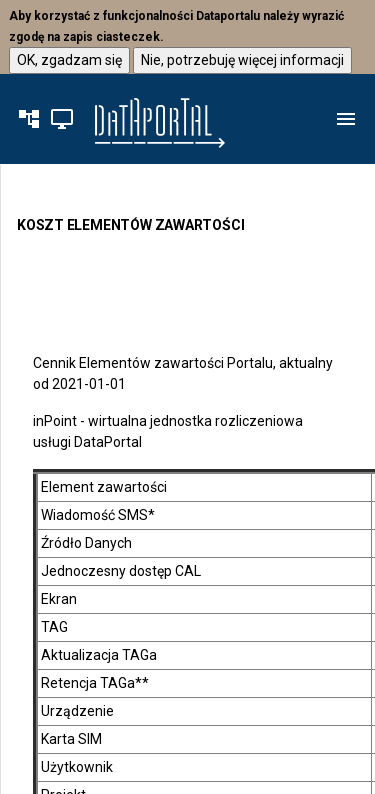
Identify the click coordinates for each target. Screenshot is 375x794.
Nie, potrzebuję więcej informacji (242, 59)
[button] (29, 119)
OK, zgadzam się (69, 59)
